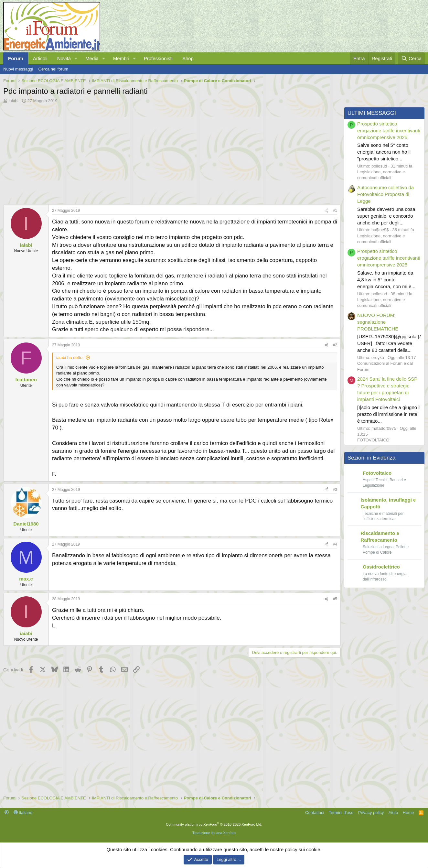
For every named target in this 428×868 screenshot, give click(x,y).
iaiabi (14, 101)
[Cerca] (411, 58)
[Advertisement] (170, 152)
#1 (335, 211)
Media (92, 58)
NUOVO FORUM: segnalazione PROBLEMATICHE (378, 322)
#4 (335, 544)
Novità (64, 58)
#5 (335, 599)
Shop (188, 58)
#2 (335, 345)
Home (408, 813)
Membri (121, 58)
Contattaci (315, 813)
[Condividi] (326, 211)
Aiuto (393, 813)
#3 (335, 489)
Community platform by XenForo (214, 824)
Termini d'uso (341, 813)
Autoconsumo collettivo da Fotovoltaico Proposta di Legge (385, 194)
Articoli (40, 58)
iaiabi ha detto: (70, 358)
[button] (76, 58)
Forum (16, 58)
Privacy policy (371, 813)
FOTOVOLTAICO (373, 440)
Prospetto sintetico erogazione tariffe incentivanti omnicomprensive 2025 (389, 130)
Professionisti (158, 58)
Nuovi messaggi (18, 69)
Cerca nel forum (53, 69)
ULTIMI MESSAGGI (372, 113)
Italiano (23, 813)
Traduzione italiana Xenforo (214, 833)
